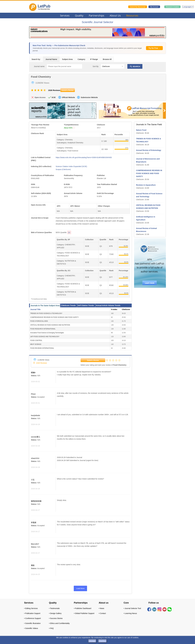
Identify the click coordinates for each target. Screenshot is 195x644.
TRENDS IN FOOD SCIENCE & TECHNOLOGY (46, 313)
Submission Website (89, 97)
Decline (102, 641)
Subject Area (67, 59)
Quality (79, 16)
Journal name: (39, 66)
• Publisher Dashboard (83, 608)
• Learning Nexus (130, 613)
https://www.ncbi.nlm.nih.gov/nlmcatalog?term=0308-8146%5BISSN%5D (84, 157)
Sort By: (96, 66)
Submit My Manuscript (138, 7)
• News (101, 608)
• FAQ (51, 628)
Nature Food (141, 130)
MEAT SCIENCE (36, 344)
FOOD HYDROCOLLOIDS (39, 321)
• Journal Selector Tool (132, 608)
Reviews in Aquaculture (146, 185)
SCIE (54, 97)
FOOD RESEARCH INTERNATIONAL (43, 329)
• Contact (102, 613)
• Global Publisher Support (84, 613)
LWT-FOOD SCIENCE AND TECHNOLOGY (45, 337)
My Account (154, 7)
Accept (92, 641)
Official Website (68, 97)
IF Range (94, 59)
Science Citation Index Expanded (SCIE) (71, 166)
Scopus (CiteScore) (63, 169)
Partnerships (97, 16)
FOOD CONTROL (36, 340)
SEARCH (135, 67)
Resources (132, 16)
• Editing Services (31, 608)
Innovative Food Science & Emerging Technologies (47, 333)
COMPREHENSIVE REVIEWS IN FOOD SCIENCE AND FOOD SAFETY (54, 317)
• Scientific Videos (31, 628)
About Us (115, 16)
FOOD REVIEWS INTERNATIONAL (42, 348)
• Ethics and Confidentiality (59, 623)
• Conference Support (32, 618)
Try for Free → (154, 48)
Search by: (36, 59)
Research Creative (172, 7)
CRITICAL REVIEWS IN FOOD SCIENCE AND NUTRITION (50, 325)
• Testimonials (54, 608)
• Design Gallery (55, 613)
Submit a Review (93, 360)
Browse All (107, 59)
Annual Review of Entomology (149, 150)
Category (81, 59)
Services (65, 16)
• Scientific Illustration (32, 623)
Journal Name (51, 59)
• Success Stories (56, 618)
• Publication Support (32, 613)
